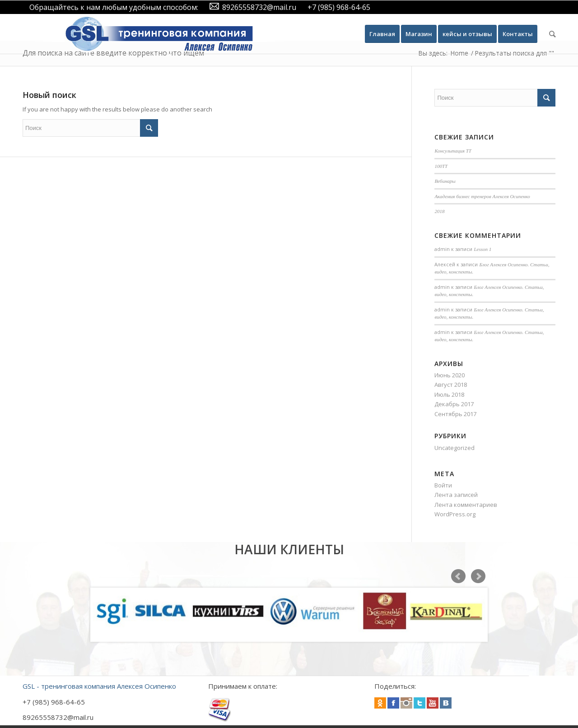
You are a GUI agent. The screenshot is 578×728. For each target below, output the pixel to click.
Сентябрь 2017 (455, 414)
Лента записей (456, 495)
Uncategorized (454, 448)
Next (478, 576)
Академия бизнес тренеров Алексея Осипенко (482, 196)
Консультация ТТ (453, 151)
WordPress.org (455, 514)
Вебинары (445, 181)
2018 (439, 211)
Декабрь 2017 (454, 404)
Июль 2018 (449, 394)
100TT (441, 166)
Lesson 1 (482, 249)
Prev (458, 576)
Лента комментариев (466, 505)
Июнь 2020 (450, 375)
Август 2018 (451, 385)
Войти (443, 485)
